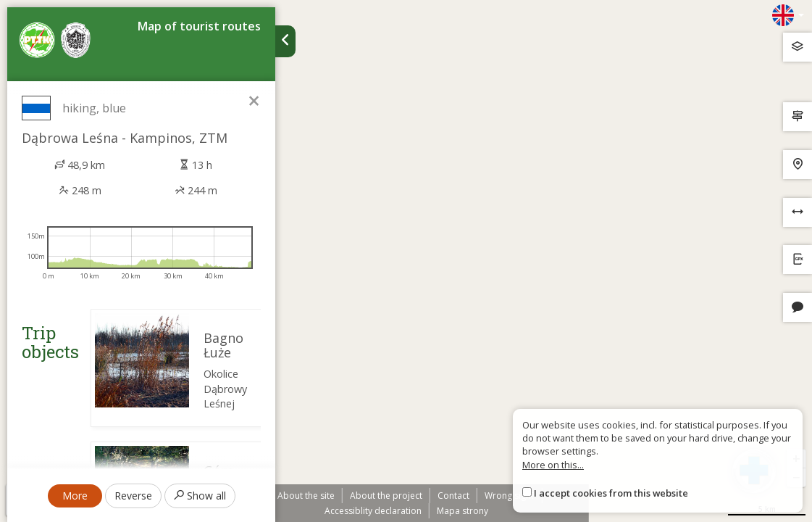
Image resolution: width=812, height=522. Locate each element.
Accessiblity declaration (373, 511)
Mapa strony (462, 511)
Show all (200, 496)
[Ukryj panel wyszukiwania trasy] (285, 41)
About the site (306, 496)
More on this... (553, 465)
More (75, 496)
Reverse (133, 496)
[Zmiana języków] (788, 15)
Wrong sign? (510, 496)
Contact (453, 496)
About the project (386, 496)
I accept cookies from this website (611, 493)
